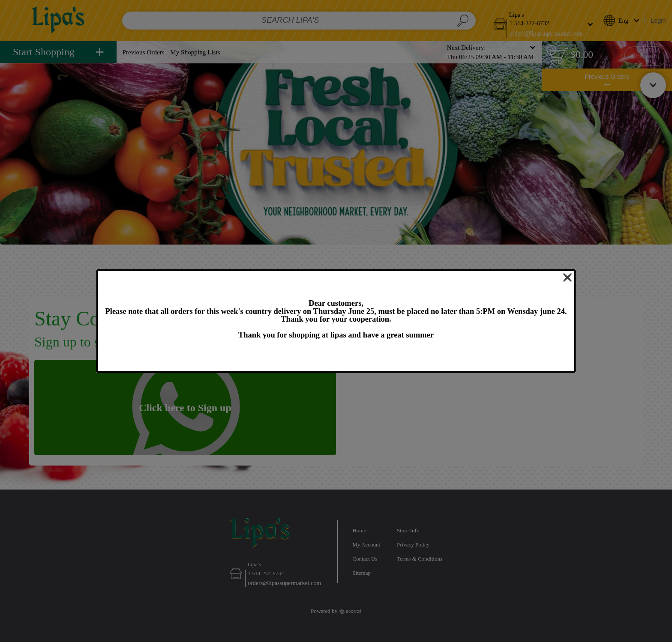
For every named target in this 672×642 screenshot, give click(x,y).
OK (336, 356)
